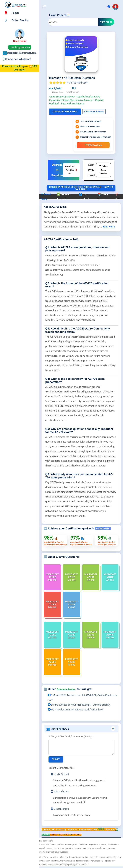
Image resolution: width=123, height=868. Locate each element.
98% (93, 145)
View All (106, 22)
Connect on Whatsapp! (18, 59)
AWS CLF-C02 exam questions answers (90, 844)
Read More (109, 227)
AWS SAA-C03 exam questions (91, 848)
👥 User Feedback (58, 729)
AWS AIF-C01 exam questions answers (56, 844)
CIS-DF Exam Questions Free (66, 848)
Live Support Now (20, 47)
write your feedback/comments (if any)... (71, 736)
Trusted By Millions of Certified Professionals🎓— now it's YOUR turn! (81, 188)
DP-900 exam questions (58, 852)
